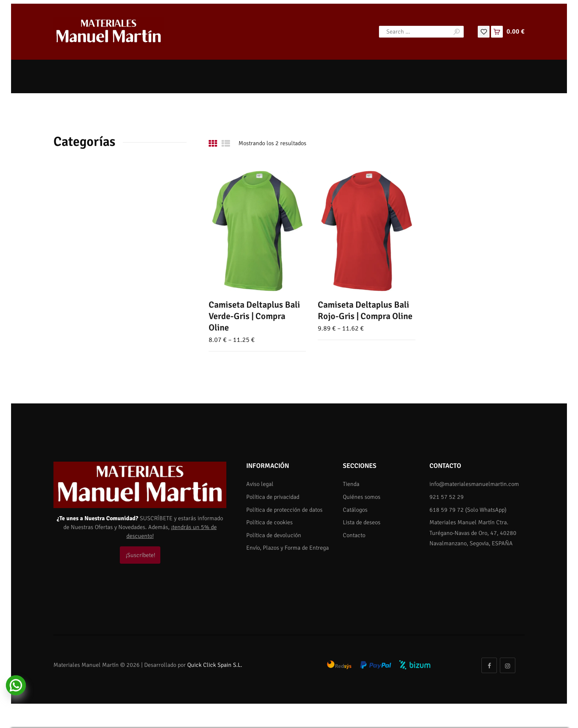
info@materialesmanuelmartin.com (474, 484)
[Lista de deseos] (484, 31)
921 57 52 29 (447, 497)
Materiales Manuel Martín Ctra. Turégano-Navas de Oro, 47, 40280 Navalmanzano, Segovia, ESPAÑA (473, 533)
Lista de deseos (362, 522)
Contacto (354, 535)
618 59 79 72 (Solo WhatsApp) (468, 510)
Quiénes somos (362, 497)
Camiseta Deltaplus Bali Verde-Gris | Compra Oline (254, 316)
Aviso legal (260, 484)
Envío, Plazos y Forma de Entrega (288, 548)
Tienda (351, 484)
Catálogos (355, 510)
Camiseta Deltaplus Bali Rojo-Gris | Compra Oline (365, 310)
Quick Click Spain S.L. (215, 665)
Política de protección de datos (284, 510)
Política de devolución (274, 535)
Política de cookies (269, 522)
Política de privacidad (273, 497)
